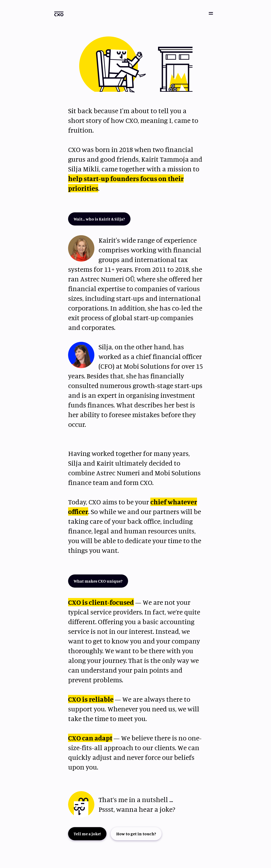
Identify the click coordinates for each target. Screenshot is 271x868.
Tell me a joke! (87, 834)
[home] (59, 14)
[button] (211, 13)
